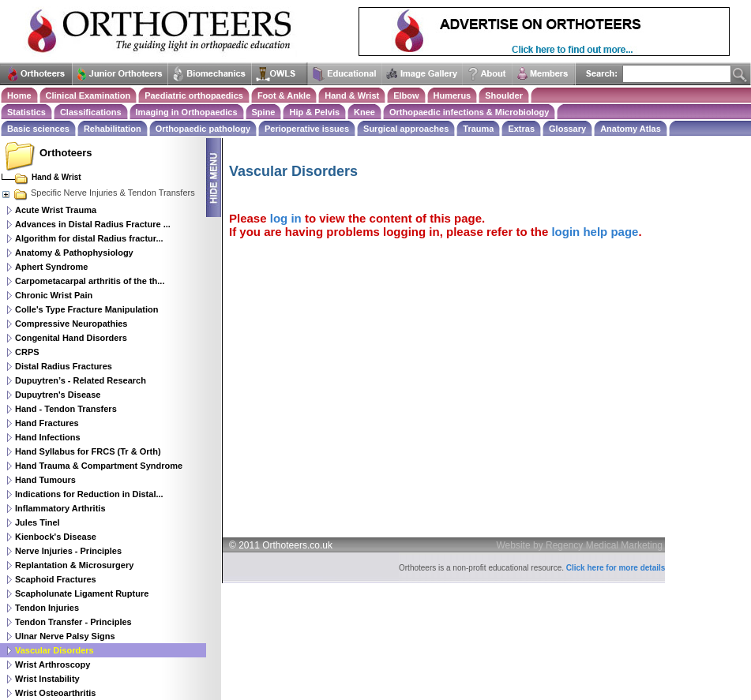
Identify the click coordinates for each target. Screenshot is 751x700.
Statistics (26, 112)
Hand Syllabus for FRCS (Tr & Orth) (88, 451)
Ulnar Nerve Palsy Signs (65, 636)
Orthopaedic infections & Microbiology (469, 112)
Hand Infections (48, 437)
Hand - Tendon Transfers (66, 409)
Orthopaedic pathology (203, 129)
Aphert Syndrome (51, 267)
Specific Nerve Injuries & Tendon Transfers (98, 193)
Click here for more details (616, 568)
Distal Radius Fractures (64, 366)
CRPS (27, 352)
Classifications (91, 112)
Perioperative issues (307, 129)
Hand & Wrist (352, 95)
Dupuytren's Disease (58, 395)
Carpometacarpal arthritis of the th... (90, 281)
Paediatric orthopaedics (194, 95)
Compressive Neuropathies (71, 324)
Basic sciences (38, 129)
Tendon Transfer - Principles (73, 622)
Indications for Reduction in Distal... (89, 494)
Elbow (406, 95)
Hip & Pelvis (314, 112)
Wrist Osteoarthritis (56, 693)
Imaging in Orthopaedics (187, 112)
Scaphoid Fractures (56, 579)
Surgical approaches (406, 129)
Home (19, 95)
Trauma (478, 129)
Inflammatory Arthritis (60, 508)
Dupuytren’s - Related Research (81, 380)
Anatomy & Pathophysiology (74, 253)
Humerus (452, 95)
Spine (264, 112)
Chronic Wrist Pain (54, 295)
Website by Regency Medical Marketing (580, 545)
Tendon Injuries (47, 608)
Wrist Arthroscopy (53, 664)
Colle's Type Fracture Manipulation (87, 309)
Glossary (567, 129)
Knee (364, 112)
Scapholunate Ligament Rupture (82, 593)
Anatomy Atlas (631, 129)
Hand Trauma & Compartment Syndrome (99, 466)
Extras (521, 129)
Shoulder (504, 95)
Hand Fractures (47, 423)
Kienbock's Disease (56, 537)
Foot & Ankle (284, 95)
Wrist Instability (47, 679)
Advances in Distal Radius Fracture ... (93, 224)
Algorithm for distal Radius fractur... (89, 238)
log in (286, 218)
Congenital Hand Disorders (71, 338)
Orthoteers (66, 153)
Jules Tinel (38, 522)
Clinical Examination (88, 95)
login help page (595, 232)
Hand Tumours (45, 480)
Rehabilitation (113, 129)
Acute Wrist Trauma (56, 210)
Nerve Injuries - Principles (68, 551)
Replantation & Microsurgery (74, 565)
